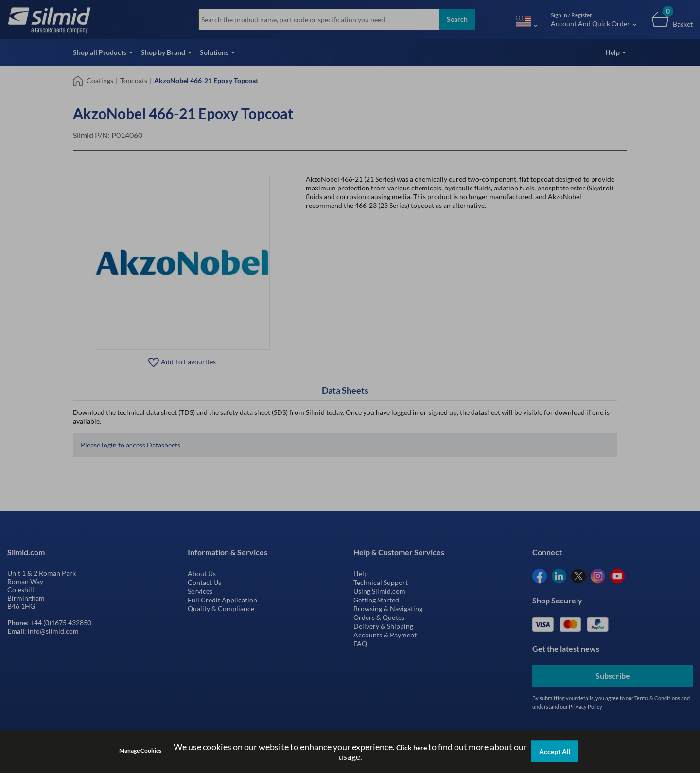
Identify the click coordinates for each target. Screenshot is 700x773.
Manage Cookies (140, 750)
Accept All (555, 751)
